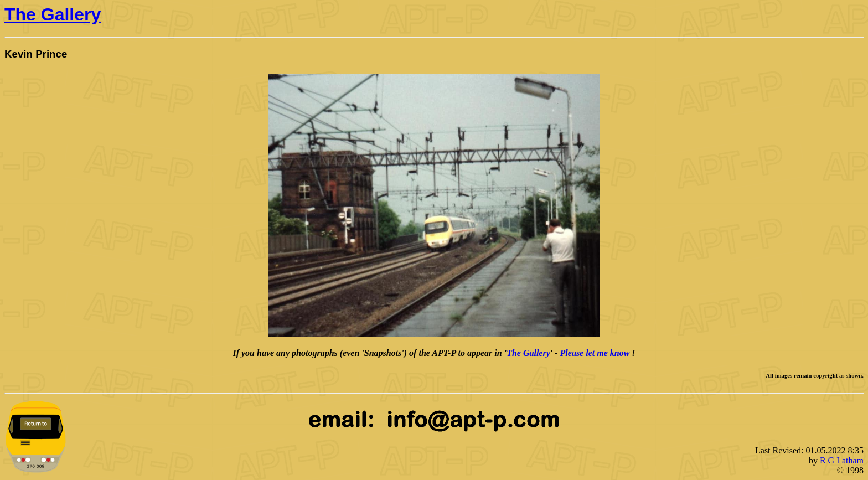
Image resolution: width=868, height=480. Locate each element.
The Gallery (53, 14)
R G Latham (842, 460)
